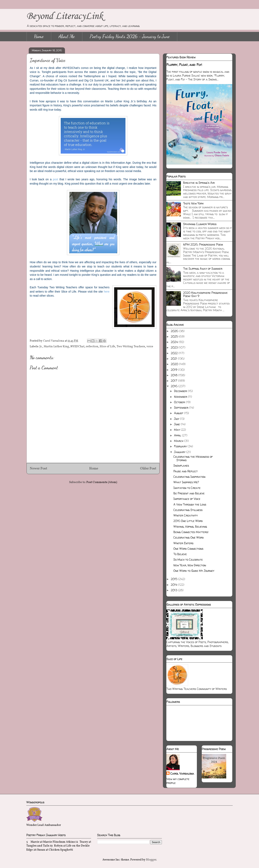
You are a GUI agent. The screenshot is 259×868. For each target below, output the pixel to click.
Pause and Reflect (186, 471)
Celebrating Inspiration (189, 477)
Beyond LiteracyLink (65, 16)
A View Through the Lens (190, 504)
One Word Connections (188, 549)
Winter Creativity (186, 515)
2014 (174, 585)
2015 (174, 579)
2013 (174, 590)
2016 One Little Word (188, 521)
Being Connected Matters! (191, 532)
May (177, 430)
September (182, 408)
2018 (175, 375)
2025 (175, 336)
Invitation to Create (187, 488)
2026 (175, 331)
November (181, 397)
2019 (174, 370)
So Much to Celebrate (188, 560)
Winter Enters (183, 543)
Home (39, 36)
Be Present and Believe (189, 493)
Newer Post (39, 469)
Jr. (41, 347)
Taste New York (193, 203)
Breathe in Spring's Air (199, 183)
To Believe (180, 554)
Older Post (148, 469)
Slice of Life (107, 347)
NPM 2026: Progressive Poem (203, 244)
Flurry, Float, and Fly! (184, 65)
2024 (175, 342)
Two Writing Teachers (131, 347)
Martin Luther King (56, 347)
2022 (175, 353)
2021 (174, 359)
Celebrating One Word (189, 537)
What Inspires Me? (186, 482)
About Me (67, 36)
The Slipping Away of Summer (203, 269)
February (181, 446)
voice (150, 347)
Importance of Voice (187, 499)
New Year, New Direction (190, 565)
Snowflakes (181, 466)
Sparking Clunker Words (200, 224)
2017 (174, 381)
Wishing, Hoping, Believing (190, 526)
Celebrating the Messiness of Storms (193, 458)
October (180, 402)
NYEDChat (77, 347)
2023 (175, 347)
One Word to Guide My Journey (194, 571)
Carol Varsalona (182, 773)
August (179, 413)
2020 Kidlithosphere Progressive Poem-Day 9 (205, 294)
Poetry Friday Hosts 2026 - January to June (130, 36)
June (177, 424)
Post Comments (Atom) (102, 482)
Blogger (151, 860)
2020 (175, 364)
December (181, 391)
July (177, 419)
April (178, 435)
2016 (175, 386)
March (179, 441)
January (180, 452)
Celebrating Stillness (188, 510)
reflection (92, 347)
